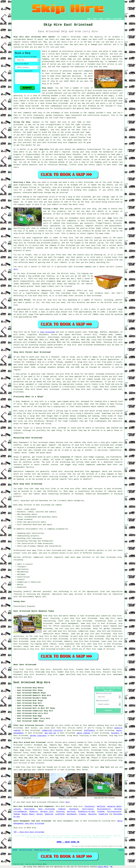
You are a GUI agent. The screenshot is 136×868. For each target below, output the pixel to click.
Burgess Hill (47, 812)
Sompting (49, 814)
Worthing (71, 812)
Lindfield (60, 814)
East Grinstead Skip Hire (32, 682)
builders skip (67, 98)
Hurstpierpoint (114, 812)
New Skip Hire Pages (26, 850)
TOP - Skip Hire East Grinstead (29, 832)
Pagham (17, 814)
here (16, 269)
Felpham (101, 812)
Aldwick (62, 809)
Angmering (103, 814)
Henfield (101, 806)
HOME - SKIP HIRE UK (68, 842)
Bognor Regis (28, 814)
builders (115, 733)
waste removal (84, 733)
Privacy (121, 850)
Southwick (74, 809)
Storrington (88, 809)
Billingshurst (104, 809)
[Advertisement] (107, 133)
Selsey (40, 814)
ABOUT (101, 19)
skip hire (108, 91)
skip (94, 209)
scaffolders (89, 730)
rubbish (41, 770)
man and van (50, 733)
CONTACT (108, 19)
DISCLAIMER (118, 19)
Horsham (118, 809)
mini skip (66, 96)
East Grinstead (48, 332)
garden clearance (38, 736)
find (21, 669)
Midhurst (34, 812)
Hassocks (92, 814)
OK (111, 867)
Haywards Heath (114, 806)
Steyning (60, 812)
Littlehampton (20, 812)
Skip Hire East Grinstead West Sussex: (35, 37)
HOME (89, 19)
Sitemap (15, 850)
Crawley (83, 814)
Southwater (72, 814)
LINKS (95, 19)
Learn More (103, 867)
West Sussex (66, 806)
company (86, 767)
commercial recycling (52, 730)
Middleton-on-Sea (86, 812)
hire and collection (112, 631)
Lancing (17, 809)
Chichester (90, 806)
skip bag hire (107, 618)
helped (50, 767)
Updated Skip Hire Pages (42, 850)
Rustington (30, 809)
